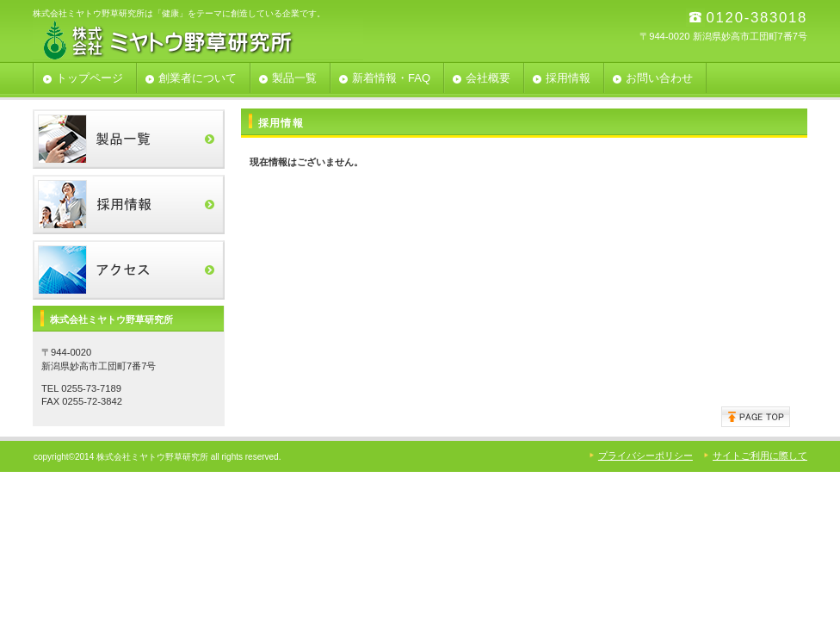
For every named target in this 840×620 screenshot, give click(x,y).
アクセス (129, 270)
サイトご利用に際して (760, 456)
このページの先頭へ (756, 417)
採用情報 (129, 205)
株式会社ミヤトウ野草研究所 (205, 39)
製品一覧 (129, 139)
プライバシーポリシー (645, 456)
